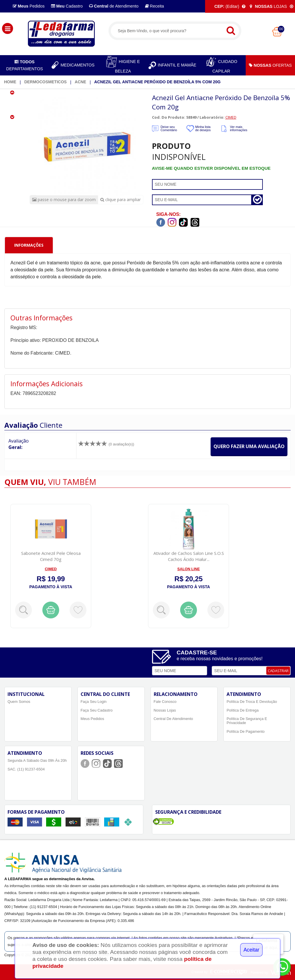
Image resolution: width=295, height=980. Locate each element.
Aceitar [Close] (251, 950)
